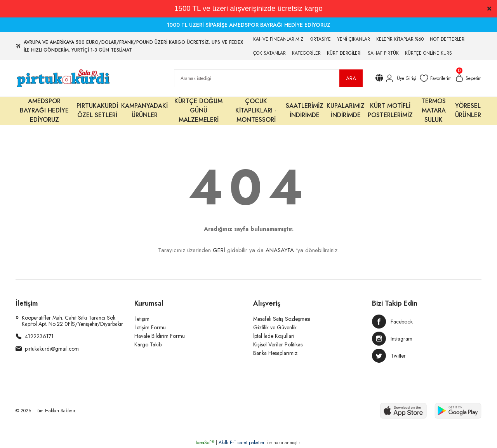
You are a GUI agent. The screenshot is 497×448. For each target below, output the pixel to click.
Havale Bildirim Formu (160, 336)
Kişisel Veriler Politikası (278, 344)
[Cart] (468, 78)
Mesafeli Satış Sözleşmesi (282, 319)
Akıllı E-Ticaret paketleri (242, 443)
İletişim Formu (150, 327)
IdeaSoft (205, 443)
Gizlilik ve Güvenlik (275, 327)
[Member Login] (400, 78)
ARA (351, 78)
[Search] (268, 78)
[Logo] (63, 78)
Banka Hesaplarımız (275, 353)
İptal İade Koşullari (274, 336)
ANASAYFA (280, 250)
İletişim (142, 319)
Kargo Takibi (149, 344)
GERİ (219, 250)
